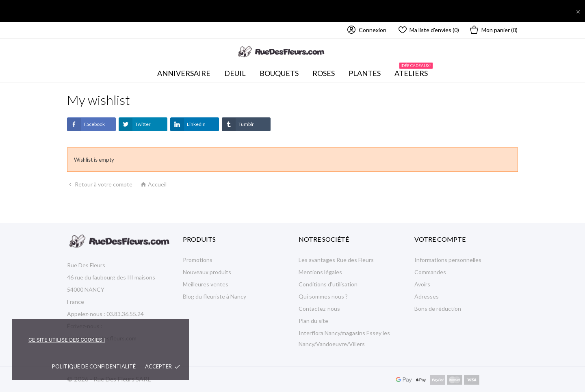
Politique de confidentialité (94, 366)
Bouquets (282, 71)
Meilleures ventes (206, 284)
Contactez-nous (319, 309)
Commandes (430, 272)
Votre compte (440, 239)
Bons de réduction (438, 309)
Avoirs (422, 284)
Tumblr (238, 124)
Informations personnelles (448, 260)
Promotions (198, 260)
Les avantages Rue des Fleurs (336, 260)
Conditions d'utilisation (328, 284)
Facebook (86, 124)
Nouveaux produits (207, 272)
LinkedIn (188, 124)
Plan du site (313, 321)
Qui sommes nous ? (323, 296)
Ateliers (414, 71)
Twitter (135, 124)
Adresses (427, 296)
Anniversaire (184, 73)
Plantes (365, 73)
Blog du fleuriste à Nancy (214, 296)
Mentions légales (320, 272)
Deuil (235, 73)
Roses (324, 73)
